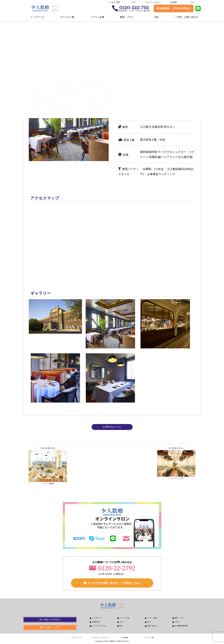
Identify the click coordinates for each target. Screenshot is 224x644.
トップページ (37, 17)
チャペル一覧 (67, 17)
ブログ (133, 2)
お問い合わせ (152, 626)
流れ (157, 17)
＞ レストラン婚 (148, 638)
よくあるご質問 (114, 2)
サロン (193, 2)
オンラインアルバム (153, 2)
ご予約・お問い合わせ (187, 17)
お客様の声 (96, 622)
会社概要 (174, 2)
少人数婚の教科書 (181, 626)
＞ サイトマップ (76, 638)
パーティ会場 (97, 17)
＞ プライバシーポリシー (100, 638)
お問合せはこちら (112, 427)
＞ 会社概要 (124, 638)
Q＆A (149, 622)
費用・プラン (127, 17)
